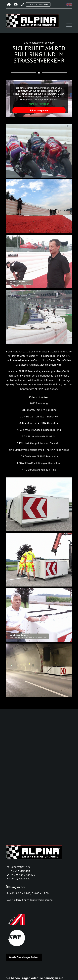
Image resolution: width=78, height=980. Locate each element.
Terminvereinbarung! (42, 900)
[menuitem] (68, 25)
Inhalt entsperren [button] (39, 110)
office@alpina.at (20, 878)
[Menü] (68, 25)
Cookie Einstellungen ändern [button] (24, 957)
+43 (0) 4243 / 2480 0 (23, 875)
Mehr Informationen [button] (39, 104)
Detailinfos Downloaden (38, 4)
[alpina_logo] (32, 21)
